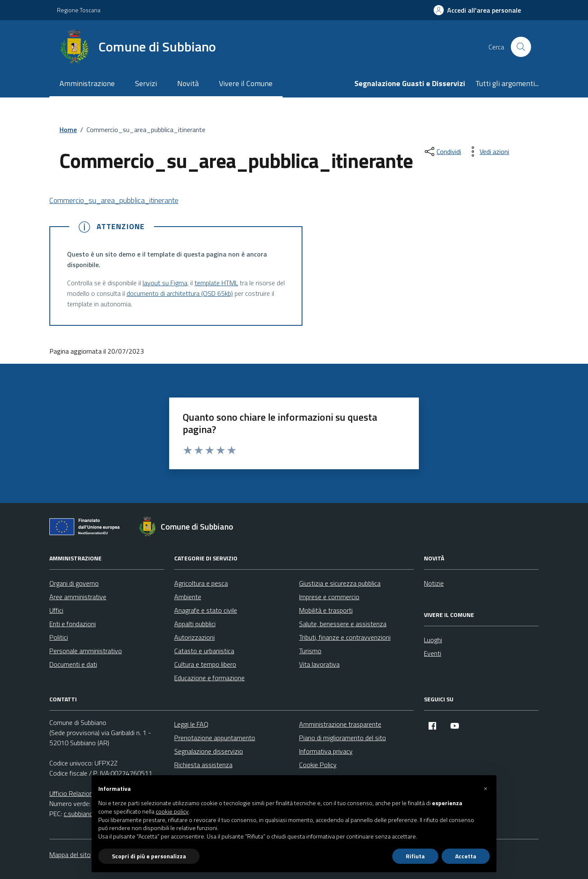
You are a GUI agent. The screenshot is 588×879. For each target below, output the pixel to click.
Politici (59, 637)
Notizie (434, 583)
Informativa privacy (326, 751)
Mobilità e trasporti (326, 610)
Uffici (56, 610)
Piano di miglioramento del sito (343, 738)
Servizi (146, 83)
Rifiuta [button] (415, 856)
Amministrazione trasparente (340, 724)
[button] (486, 789)
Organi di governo (74, 583)
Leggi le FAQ (191, 724)
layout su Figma (165, 283)
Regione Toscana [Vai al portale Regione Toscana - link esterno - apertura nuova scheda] (79, 10)
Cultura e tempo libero (205, 664)
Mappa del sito (70, 855)
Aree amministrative (78, 597)
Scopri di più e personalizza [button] (149, 856)
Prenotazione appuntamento (215, 738)
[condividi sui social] (442, 151)
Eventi (433, 653)
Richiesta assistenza (203, 765)
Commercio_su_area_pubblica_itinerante (114, 200)
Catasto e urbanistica (204, 651)
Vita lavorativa (319, 664)
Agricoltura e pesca (201, 583)
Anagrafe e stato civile (206, 610)
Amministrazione (87, 83)
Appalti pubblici (195, 624)
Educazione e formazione (209, 678)
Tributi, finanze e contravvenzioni (345, 637)
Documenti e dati (73, 664)
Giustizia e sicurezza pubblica (340, 583)
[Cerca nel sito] (521, 47)
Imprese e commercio (329, 597)
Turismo (310, 651)
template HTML (216, 283)
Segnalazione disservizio (209, 751)
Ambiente (188, 597)
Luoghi (433, 640)
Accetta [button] (466, 856)
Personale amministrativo (86, 651)
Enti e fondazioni (73, 624)
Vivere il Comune (246, 83)
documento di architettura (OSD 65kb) (180, 293)
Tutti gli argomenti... (507, 83)
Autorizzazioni (194, 637)
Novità (188, 83)
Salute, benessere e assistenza (343, 624)
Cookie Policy (318, 765)
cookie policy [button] (172, 811)
